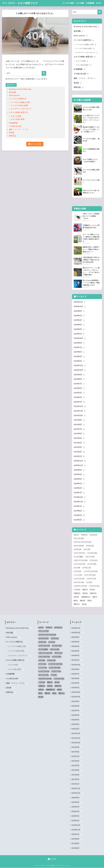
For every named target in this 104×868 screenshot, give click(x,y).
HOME (52, 859)
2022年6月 (79, 388)
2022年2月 (79, 397)
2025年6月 (79, 311)
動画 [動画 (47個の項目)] (85, 590)
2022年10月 (80, 370)
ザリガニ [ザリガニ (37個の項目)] (94, 561)
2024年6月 (79, 325)
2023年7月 (79, 348)
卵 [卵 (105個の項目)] (92, 590)
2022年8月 (79, 379)
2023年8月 (79, 343)
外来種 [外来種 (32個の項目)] (77, 593)
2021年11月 (80, 411)
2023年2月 (79, 361)
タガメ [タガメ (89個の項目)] (77, 568)
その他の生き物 (15, 126)
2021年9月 (79, 420)
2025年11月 (80, 302)
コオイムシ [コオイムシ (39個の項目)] (90, 557)
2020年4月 (79, 479)
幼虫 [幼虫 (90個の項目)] (85, 593)
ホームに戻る (35, 144)
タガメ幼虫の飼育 (18, 119)
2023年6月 (79, 352)
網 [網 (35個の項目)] (76, 601)
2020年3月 (79, 484)
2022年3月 (79, 393)
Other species (14, 95)
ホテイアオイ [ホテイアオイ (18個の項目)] (79, 582)
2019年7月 (79, 506)
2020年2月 (79, 488)
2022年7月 (79, 384)
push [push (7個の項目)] (76, 535)
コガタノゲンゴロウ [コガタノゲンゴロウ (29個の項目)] (81, 561)
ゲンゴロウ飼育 (68, 3)
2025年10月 (80, 307)
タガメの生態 (16, 116)
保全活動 (12, 92)
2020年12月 (80, 461)
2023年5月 (79, 357)
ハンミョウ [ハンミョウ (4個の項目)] (78, 575)
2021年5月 (79, 438)
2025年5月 (79, 316)
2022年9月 (79, 375)
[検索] (44, 73)
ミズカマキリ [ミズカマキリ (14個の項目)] (94, 586)
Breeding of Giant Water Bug (20, 89)
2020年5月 (79, 475)
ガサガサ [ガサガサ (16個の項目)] (78, 550)
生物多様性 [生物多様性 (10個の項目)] (86, 597)
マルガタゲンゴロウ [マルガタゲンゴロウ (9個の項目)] (80, 586)
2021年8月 (79, 425)
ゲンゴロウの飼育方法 (18, 99)
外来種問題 (90, 3)
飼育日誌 (12, 136)
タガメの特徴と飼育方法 (19, 112)
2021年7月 (79, 429)
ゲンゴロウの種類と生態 (20, 102)
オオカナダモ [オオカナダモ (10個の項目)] (79, 546)
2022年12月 (80, 366)
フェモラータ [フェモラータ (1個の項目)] (91, 579)
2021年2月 (79, 452)
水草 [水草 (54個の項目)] (76, 597)
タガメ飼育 (80, 3)
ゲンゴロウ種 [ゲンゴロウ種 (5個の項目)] (78, 557)
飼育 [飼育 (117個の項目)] (77, 604)
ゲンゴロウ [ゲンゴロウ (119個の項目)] (92, 553)
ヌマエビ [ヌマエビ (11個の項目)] (78, 572)
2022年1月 (79, 402)
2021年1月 (79, 457)
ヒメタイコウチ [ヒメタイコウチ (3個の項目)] (79, 579)
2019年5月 (79, 516)
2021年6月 (79, 434)
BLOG (99, 3)
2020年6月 (79, 470)
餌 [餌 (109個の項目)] (84, 604)
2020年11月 (80, 466)
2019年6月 (79, 511)
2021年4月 (79, 443)
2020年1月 (79, 493)
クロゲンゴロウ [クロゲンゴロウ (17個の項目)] (79, 553)
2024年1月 (79, 334)
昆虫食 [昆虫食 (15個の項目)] (93, 593)
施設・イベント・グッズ (19, 129)
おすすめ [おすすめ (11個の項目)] (93, 535)
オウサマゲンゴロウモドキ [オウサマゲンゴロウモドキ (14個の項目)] (82, 542)
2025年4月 (79, 320)
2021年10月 (80, 416)
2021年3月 (79, 447)
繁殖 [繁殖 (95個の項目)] (83, 601)
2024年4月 (79, 329)
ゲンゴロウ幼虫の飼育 (19, 106)
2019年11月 (80, 502)
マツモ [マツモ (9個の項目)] (89, 582)
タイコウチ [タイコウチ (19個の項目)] (92, 564)
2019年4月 (79, 520)
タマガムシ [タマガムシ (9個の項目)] (87, 568)
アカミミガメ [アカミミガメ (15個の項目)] (79, 539)
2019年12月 (80, 497)
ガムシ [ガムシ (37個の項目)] (87, 550)
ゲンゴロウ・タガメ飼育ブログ (20, 3)
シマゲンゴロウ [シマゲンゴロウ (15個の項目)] (79, 564)
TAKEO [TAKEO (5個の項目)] (84, 535)
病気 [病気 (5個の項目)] (95, 597)
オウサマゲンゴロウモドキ (21, 109)
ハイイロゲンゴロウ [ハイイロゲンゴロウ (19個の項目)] (91, 572)
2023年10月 (80, 338)
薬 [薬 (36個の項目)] (90, 601)
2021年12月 (80, 407)
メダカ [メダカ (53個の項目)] (77, 590)
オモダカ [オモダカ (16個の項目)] (90, 546)
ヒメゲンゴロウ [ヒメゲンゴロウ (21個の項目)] (90, 575)
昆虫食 (12, 133)
